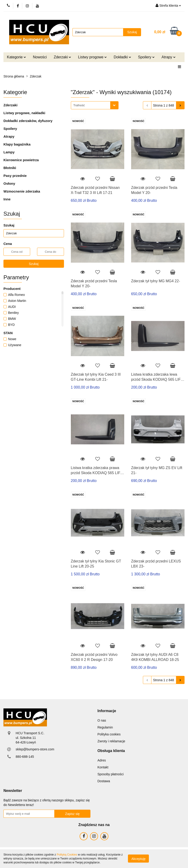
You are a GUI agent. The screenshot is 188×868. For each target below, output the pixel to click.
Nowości (40, 57)
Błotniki (10, 168)
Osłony (9, 183)
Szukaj (34, 264)
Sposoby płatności (111, 774)
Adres (102, 760)
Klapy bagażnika (17, 144)
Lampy (9, 152)
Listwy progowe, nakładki (24, 113)
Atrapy (169, 57)
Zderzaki (62, 57)
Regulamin (105, 727)
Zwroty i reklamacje (111, 741)
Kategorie (16, 57)
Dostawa (104, 781)
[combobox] (95, 105)
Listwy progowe (92, 57)
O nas (102, 720)
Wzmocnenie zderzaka (22, 191)
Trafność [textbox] (79, 105)
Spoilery (146, 57)
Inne (7, 199)
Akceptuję (138, 859)
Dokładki (122, 57)
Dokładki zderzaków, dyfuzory (28, 121)
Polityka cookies (109, 734)
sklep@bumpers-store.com (35, 749)
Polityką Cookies (67, 855)
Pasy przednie (15, 176)
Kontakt (103, 767)
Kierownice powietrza (21, 160)
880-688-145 (25, 757)
